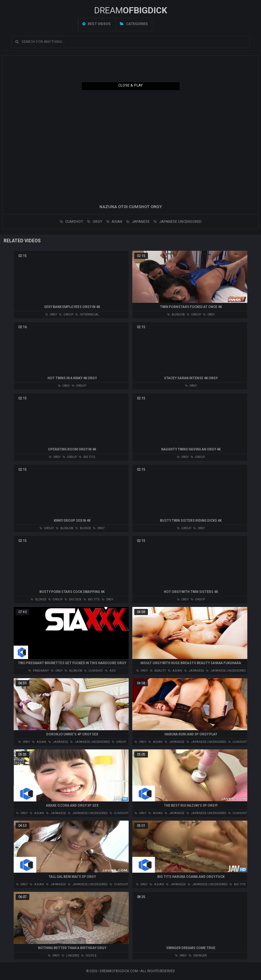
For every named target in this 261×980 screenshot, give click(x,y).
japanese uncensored (178, 222)
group (66, 315)
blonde (83, 528)
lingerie (70, 956)
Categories (134, 24)
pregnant (39, 671)
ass (110, 671)
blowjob (176, 315)
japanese (138, 222)
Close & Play (130, 85)
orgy (95, 222)
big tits (87, 457)
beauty (158, 671)
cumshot (71, 222)
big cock (73, 599)
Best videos (97, 24)
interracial (87, 315)
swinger (198, 956)
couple (89, 956)
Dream (131, 10)
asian (114, 222)
